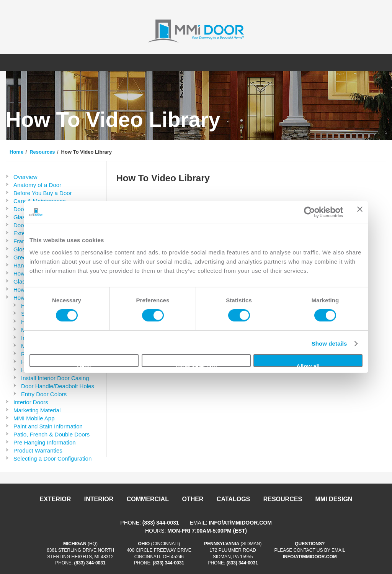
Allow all (308, 365)
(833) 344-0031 (161, 523)
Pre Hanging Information (45, 442)
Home (16, 152)
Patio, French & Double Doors (51, 434)
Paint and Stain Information (48, 426)
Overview (25, 177)
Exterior (56, 499)
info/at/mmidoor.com (240, 523)
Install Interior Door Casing (55, 378)
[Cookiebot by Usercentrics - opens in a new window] (310, 212)
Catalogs (233, 499)
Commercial (148, 499)
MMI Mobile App (34, 418)
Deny (84, 365)
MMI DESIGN (334, 499)
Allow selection (196, 365)
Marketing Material (37, 410)
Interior (99, 499)
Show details (329, 344)
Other (193, 499)
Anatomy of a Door (37, 185)
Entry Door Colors (44, 394)
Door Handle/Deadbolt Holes (58, 386)
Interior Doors (31, 402)
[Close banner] (360, 212)
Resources (42, 152)
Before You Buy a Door (43, 193)
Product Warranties (38, 450)
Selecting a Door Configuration (52, 458)
